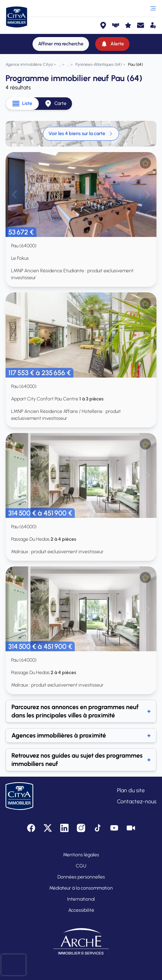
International (81, 899)
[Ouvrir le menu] (153, 8)
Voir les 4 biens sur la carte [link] (81, 134)
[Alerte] (112, 44)
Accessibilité (81, 910)
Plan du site (131, 790)
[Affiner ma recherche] (61, 44)
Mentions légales (81, 855)
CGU (81, 866)
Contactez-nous (137, 801)
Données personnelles (81, 877)
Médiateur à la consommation (81, 888)
